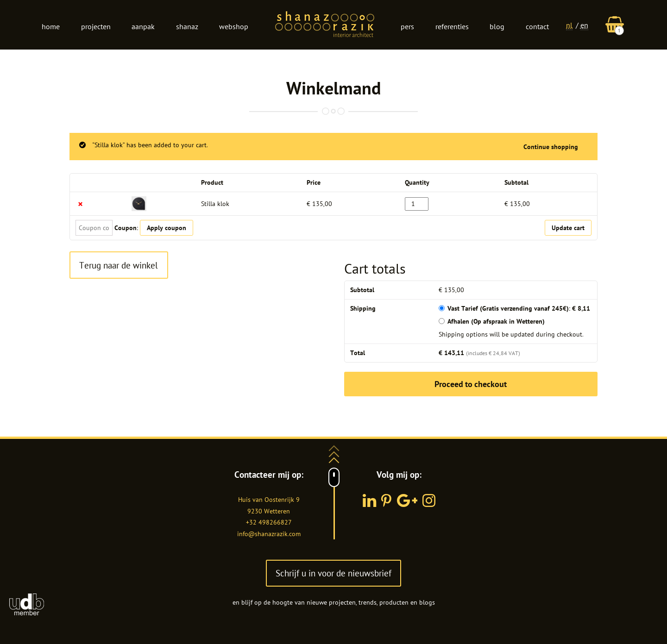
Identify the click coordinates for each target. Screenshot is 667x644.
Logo (325, 25)
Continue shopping (551, 147)
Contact (537, 26)
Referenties (452, 26)
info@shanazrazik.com (269, 534)
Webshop (234, 26)
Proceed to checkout (471, 384)
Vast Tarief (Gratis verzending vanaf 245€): (519, 308)
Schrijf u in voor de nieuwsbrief (333, 573)
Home (51, 26)
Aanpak (143, 26)
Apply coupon (167, 228)
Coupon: (126, 228)
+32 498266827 (269, 522)
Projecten (96, 26)
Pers (407, 26)
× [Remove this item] (80, 204)
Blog (497, 26)
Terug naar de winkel (119, 265)
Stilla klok (215, 204)
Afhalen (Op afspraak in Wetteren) (496, 321)
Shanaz (187, 26)
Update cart (568, 228)
